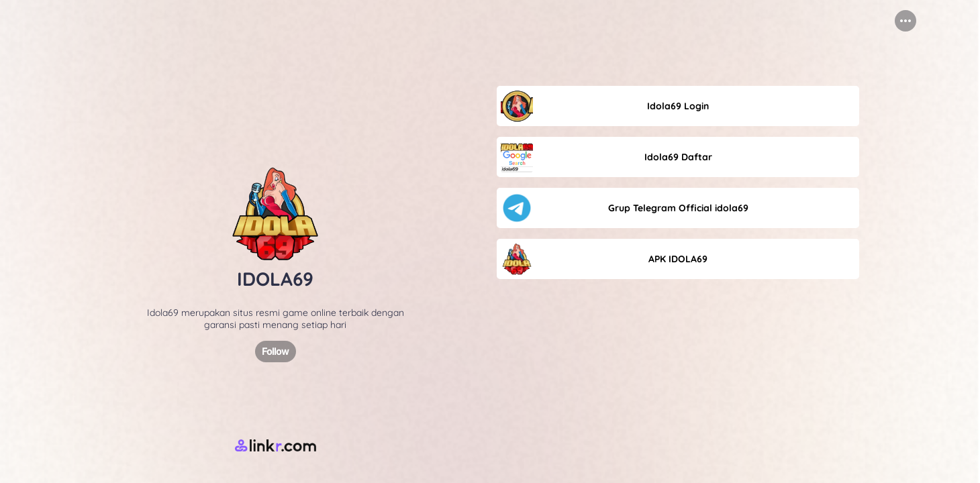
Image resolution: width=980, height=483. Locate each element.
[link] (678, 106)
